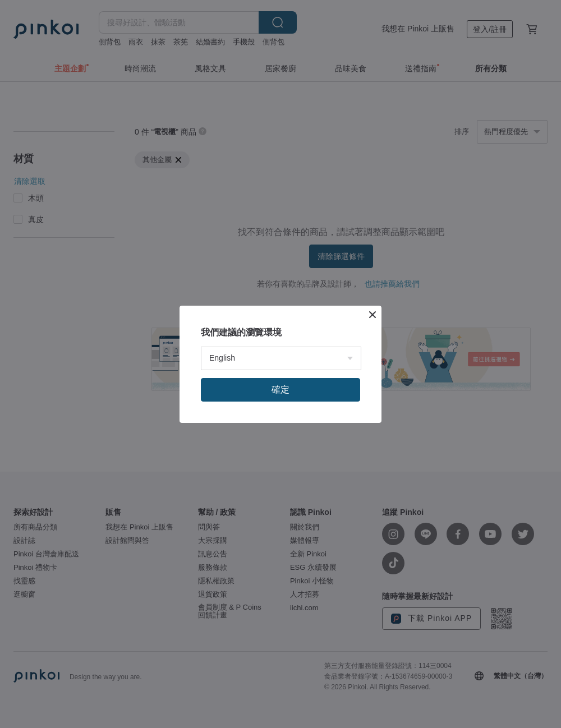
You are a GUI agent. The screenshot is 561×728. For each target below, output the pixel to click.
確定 (280, 390)
